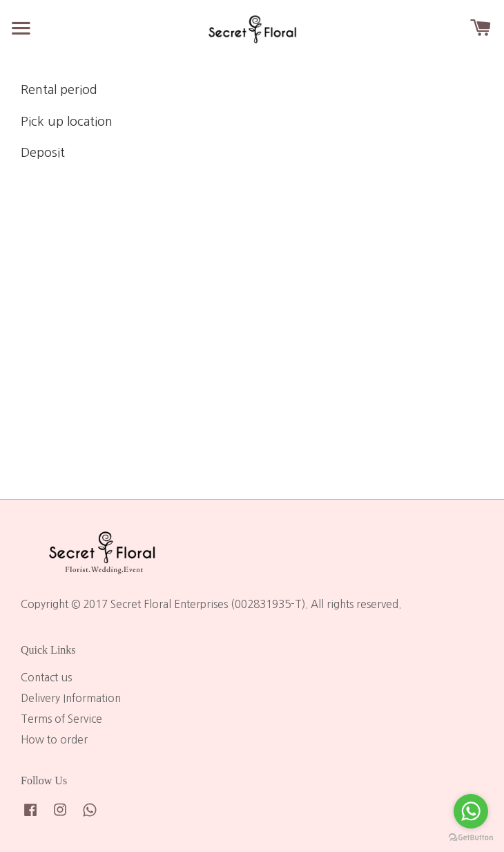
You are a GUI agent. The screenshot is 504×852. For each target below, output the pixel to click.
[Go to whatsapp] (471, 811)
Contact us (46, 678)
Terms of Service (61, 719)
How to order (54, 740)
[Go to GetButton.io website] (471, 838)
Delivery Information (71, 698)
